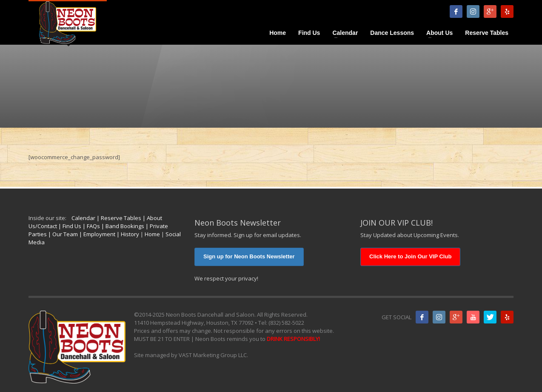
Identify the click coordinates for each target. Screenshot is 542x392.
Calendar (83, 218)
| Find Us (69, 226)
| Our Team (62, 234)
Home (152, 234)
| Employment (97, 234)
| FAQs (91, 226)
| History (127, 234)
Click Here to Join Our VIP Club (410, 256)
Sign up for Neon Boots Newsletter (249, 256)
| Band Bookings (122, 226)
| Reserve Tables (118, 218)
